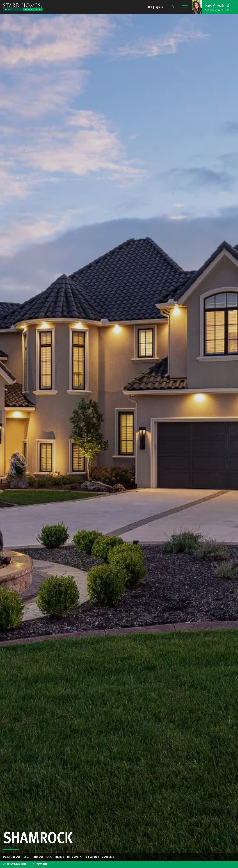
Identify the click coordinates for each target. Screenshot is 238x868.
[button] (215, 7)
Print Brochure (17, 864)
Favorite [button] (42, 864)
